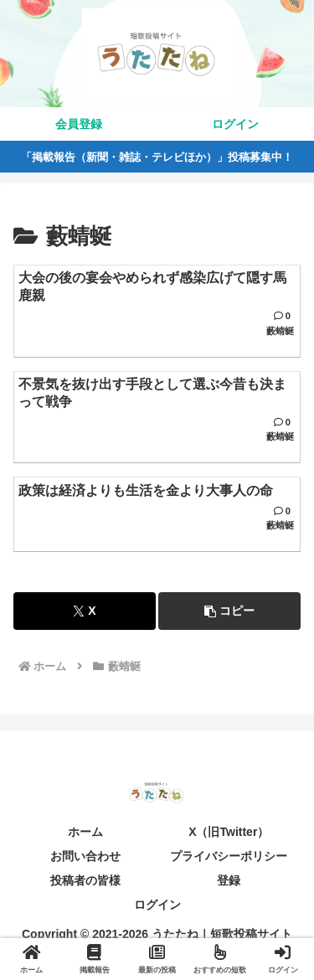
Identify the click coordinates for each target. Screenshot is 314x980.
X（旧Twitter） (229, 832)
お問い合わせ (85, 856)
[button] (229, 611)
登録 (229, 880)
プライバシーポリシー (229, 856)
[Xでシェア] (85, 611)
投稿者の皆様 (85, 880)
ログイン (157, 905)
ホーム (85, 832)
